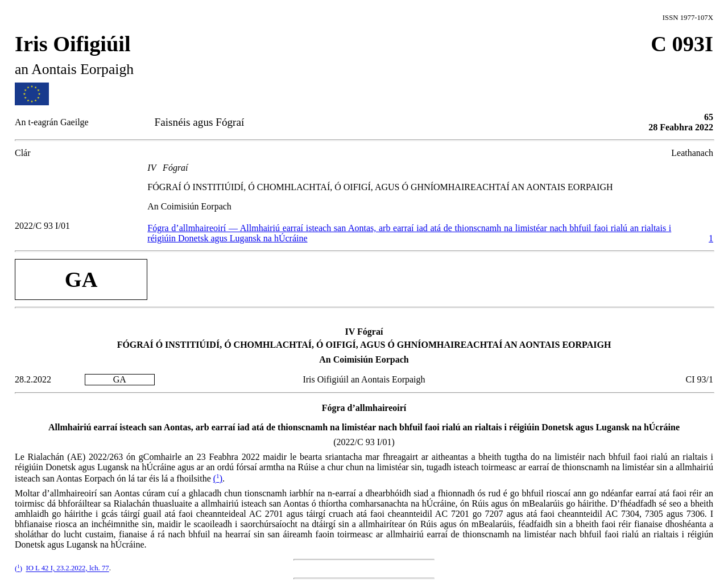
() (218, 478)
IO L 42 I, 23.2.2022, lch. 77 (67, 569)
